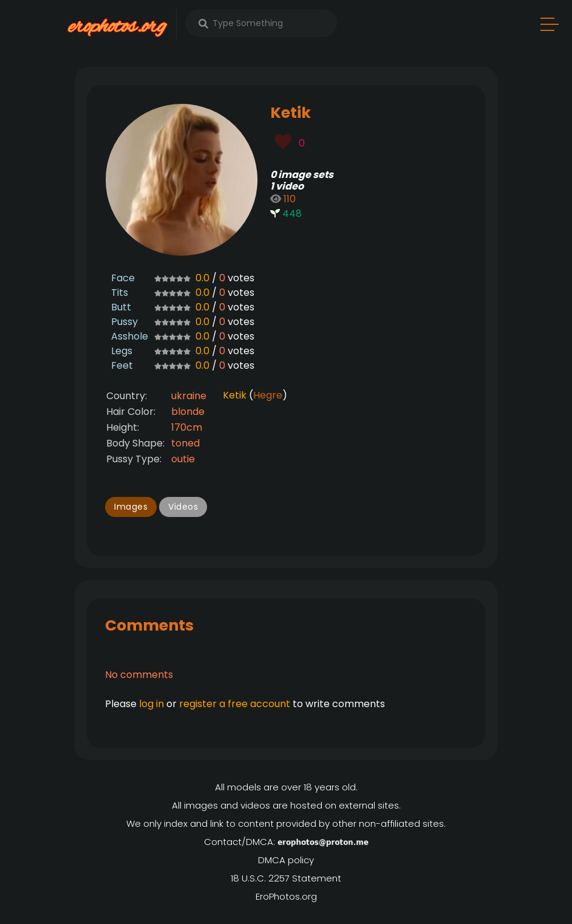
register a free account (235, 704)
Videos (183, 507)
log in (152, 704)
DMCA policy (286, 860)
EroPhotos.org (286, 896)
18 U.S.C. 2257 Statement (286, 878)
